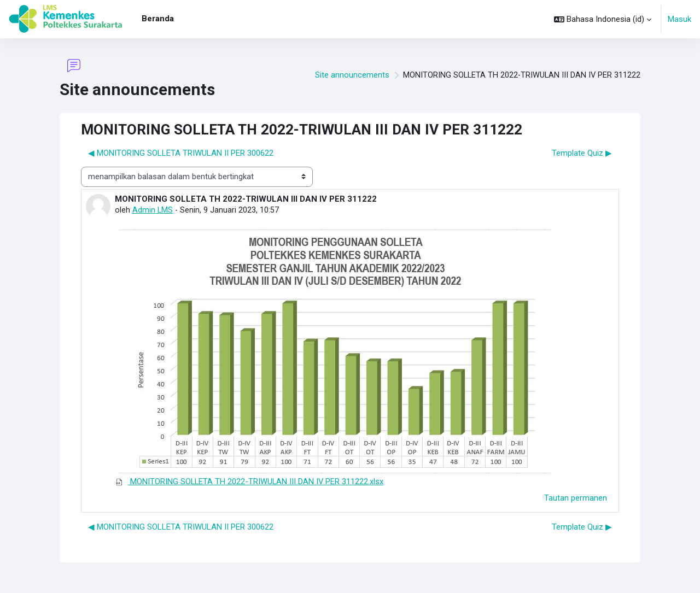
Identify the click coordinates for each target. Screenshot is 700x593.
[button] (603, 19)
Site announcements (349, 75)
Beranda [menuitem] (158, 19)
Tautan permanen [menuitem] (576, 498)
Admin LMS (153, 210)
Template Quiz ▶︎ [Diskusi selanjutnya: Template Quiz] (582, 153)
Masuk (679, 19)
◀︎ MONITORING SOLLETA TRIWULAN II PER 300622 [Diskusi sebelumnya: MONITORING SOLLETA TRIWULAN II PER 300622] (181, 153)
